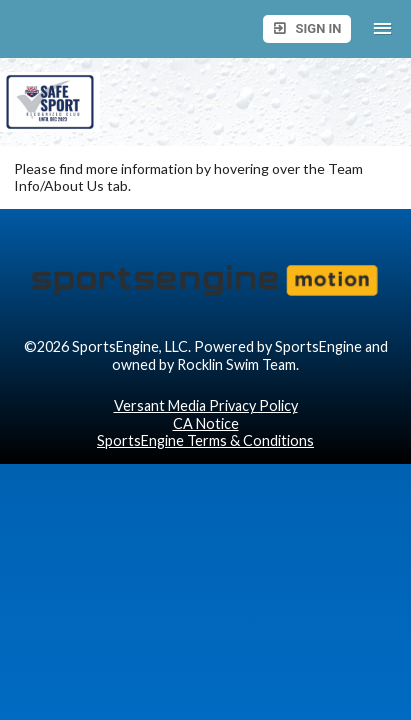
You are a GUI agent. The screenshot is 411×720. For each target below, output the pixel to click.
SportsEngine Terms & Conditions (205, 440)
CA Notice (206, 423)
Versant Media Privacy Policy (206, 405)
